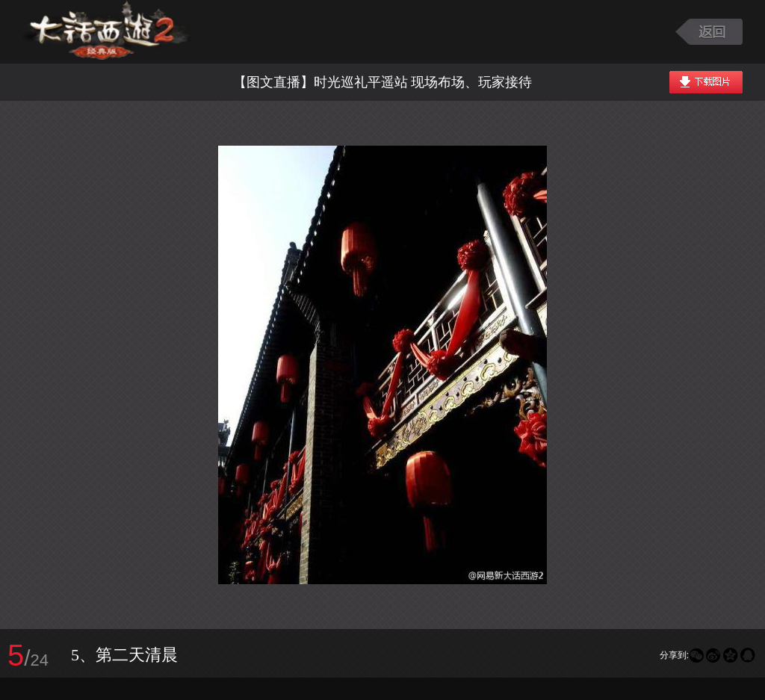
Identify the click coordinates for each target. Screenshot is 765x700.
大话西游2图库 (106, 32)
